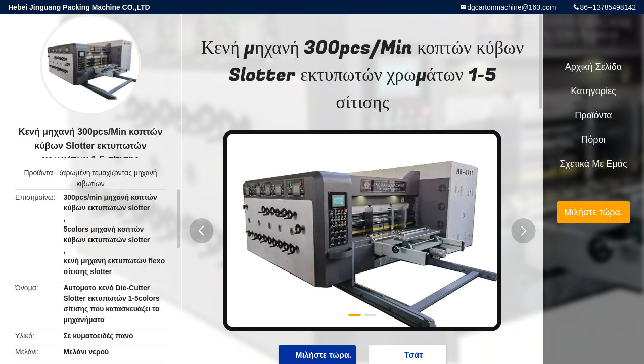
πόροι (593, 140)
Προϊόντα (38, 173)
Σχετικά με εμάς (593, 164)
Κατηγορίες (593, 91)
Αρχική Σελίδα (593, 67)
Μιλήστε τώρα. (593, 212)
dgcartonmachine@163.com (511, 7)
